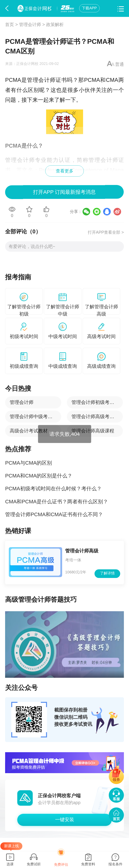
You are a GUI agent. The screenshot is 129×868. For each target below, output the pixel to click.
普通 (119, 64)
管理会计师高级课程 (93, 431)
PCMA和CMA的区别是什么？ (39, 476)
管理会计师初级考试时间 (98, 402)
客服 (116, 799)
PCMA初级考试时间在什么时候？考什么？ (53, 488)
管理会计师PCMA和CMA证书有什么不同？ (54, 514)
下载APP (89, 8)
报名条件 (115, 864)
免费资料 (88, 864)
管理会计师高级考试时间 (98, 416)
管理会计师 (30, 24)
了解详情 (107, 573)
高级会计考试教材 (29, 431)
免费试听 (34, 864)
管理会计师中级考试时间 (36, 416)
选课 (10, 864)
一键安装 (65, 820)
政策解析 (55, 24)
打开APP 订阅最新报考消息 (65, 192)
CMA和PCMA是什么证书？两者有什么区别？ (57, 501)
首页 (10, 24)
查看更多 (65, 171)
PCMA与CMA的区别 (29, 463)
